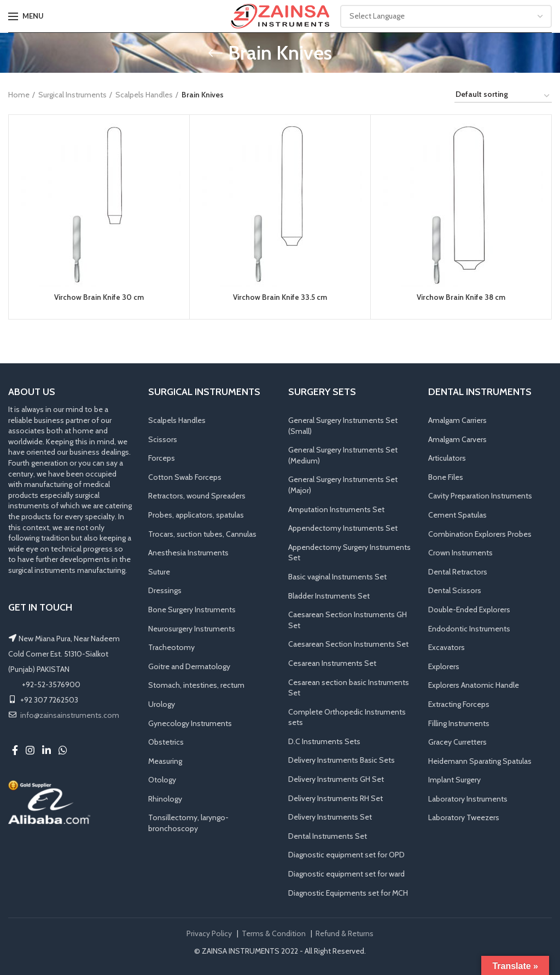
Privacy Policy (209, 934)
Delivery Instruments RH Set (336, 798)
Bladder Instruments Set (329, 596)
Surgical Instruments (72, 95)
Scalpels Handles (144, 95)
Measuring (165, 761)
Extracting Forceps (459, 704)
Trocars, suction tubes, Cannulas (202, 534)
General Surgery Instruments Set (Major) (343, 485)
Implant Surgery (454, 780)
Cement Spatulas (457, 515)
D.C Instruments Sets (324, 741)
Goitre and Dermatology (189, 666)
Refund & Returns (345, 934)
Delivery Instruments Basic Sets (342, 761)
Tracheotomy (171, 648)
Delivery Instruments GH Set (336, 780)
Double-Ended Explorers (469, 610)
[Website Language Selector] (446, 16)
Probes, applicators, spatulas (196, 515)
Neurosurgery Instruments (192, 629)
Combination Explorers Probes (480, 534)
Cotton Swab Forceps (185, 477)
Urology (162, 704)
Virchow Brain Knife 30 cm (99, 298)
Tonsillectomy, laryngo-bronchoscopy (188, 823)
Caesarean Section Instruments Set (348, 645)
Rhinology (165, 799)
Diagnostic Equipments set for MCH (348, 893)
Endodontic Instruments (469, 629)
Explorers (444, 666)
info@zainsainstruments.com (70, 715)
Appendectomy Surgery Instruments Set (349, 553)
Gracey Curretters (457, 742)
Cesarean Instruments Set (332, 663)
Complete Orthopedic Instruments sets (347, 717)
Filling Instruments (459, 723)
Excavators (447, 648)
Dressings (165, 591)
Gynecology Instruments (190, 723)
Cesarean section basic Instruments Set (349, 688)
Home (19, 95)
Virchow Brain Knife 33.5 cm (280, 298)
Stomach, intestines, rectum (196, 686)
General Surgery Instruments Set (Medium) (343, 456)
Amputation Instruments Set (336, 509)
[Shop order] (503, 96)
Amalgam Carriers (457, 421)
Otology (162, 780)
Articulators (447, 459)
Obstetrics (166, 742)
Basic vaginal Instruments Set (337, 577)
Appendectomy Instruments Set (343, 529)
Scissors (163, 439)
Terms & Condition (274, 934)
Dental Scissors (455, 591)
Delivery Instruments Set (330, 817)
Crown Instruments (460, 553)
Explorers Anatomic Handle (474, 686)
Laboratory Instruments (468, 799)
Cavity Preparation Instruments (480, 496)
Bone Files (446, 477)
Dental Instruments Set (328, 836)
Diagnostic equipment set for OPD (346, 855)
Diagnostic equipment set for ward (346, 874)
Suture (159, 572)
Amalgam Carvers (457, 439)
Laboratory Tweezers (464, 818)
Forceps (162, 459)
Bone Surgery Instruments (192, 610)
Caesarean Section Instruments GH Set (348, 620)
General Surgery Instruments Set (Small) (343, 426)
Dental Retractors (458, 572)
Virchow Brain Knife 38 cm (461, 298)
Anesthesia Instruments (188, 553)
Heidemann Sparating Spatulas (480, 761)
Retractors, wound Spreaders (197, 496)
